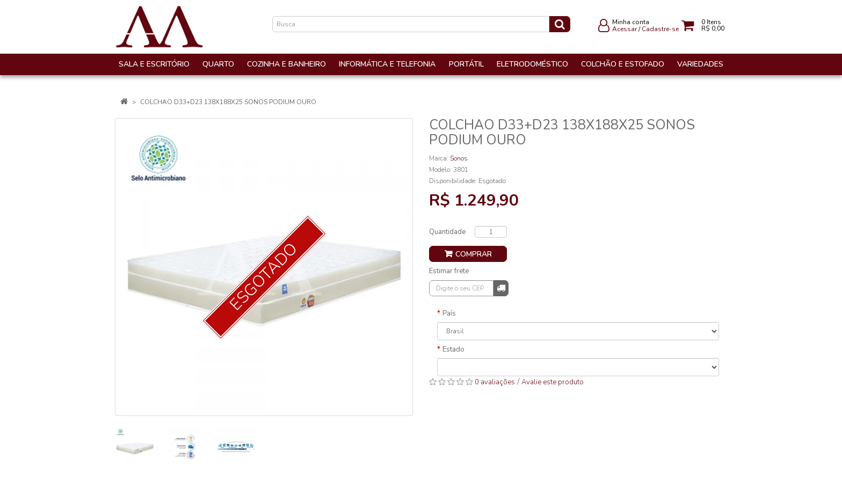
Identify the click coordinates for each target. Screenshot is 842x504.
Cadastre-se (660, 29)
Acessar (625, 29)
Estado (453, 349)
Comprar (474, 254)
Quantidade (447, 232)
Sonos (459, 158)
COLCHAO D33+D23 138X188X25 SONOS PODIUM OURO (228, 102)
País (449, 313)
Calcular (501, 288)
